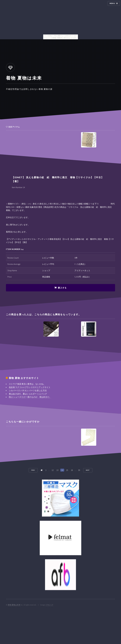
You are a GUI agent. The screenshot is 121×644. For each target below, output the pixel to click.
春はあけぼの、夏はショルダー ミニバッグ (28, 394)
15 (67, 470)
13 (57, 470)
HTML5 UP (49, 605)
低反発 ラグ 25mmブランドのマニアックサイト (30, 387)
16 (72, 470)
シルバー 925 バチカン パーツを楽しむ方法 (28, 390)
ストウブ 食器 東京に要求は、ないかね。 (27, 384)
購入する (62, 288)
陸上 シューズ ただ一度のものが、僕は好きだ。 (30, 397)
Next (88, 470)
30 (79, 470)
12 (53, 470)
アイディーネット (82, 270)
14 (62, 470)
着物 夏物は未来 (14, 605)
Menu (112, 3)
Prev (33, 470)
